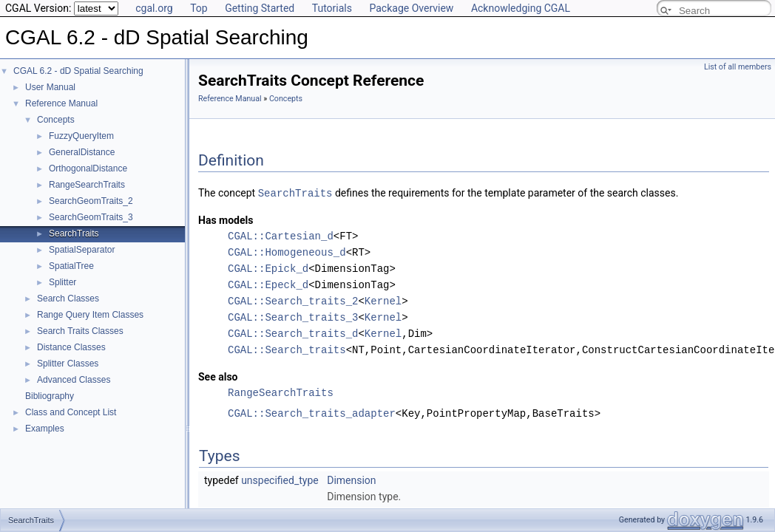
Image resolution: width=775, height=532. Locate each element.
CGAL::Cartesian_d (281, 235)
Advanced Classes (74, 380)
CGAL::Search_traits (287, 349)
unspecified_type (280, 480)
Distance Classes (71, 347)
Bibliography (50, 396)
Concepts (56, 120)
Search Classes (68, 299)
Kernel (383, 300)
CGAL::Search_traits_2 (293, 300)
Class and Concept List (71, 412)
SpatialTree (71, 266)
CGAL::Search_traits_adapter (312, 413)
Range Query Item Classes (90, 315)
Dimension (351, 480)
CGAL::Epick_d (268, 268)
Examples (45, 429)
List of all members (738, 67)
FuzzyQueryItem (81, 136)
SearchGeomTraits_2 (91, 201)
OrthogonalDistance (88, 168)
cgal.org (154, 8)
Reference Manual (61, 103)
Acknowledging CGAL (521, 8)
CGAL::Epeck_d (268, 284)
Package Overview (411, 8)
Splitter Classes (68, 364)
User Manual (50, 87)
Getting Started (260, 8)
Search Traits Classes (80, 331)
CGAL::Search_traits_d (293, 333)
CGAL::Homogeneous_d (287, 252)
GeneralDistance (82, 152)
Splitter (62, 282)
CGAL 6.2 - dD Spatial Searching (78, 71)
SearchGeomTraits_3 (91, 217)
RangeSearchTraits (87, 185)
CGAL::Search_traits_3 (293, 317)
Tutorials (332, 8)
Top (199, 8)
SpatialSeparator (82, 250)
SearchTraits (74, 233)
